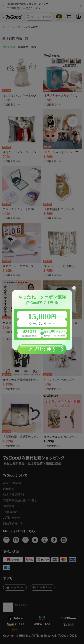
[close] (74, 288)
